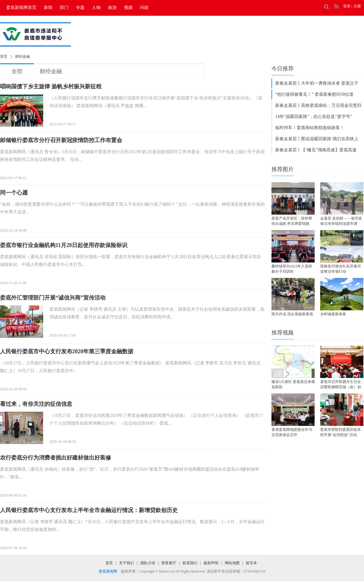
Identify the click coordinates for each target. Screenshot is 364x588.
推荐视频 (283, 333)
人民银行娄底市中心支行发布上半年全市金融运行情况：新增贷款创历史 (89, 510)
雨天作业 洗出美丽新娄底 (292, 314)
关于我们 (126, 563)
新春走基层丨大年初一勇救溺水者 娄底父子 (317, 83)
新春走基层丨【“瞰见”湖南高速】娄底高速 (316, 150)
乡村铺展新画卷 (333, 314)
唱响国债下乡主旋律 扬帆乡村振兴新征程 (51, 86)
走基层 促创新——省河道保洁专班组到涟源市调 (341, 221)
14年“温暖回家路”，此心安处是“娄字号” (314, 117)
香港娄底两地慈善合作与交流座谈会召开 (292, 432)
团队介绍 (148, 563)
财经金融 (23, 57)
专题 (80, 8)
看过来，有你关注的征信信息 (36, 404)
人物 (96, 8)
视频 (128, 8)
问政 (144, 8)
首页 (4, 57)
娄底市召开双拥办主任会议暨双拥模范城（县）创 (341, 384)
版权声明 (211, 563)
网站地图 (232, 563)
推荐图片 (283, 169)
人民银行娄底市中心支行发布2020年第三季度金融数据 (67, 351)
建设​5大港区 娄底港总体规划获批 (293, 384)
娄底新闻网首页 (21, 8)
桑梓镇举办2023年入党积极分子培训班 (292, 269)
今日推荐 (283, 69)
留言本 (251, 563)
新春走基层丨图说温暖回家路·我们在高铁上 (317, 139)
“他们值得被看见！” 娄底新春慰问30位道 (314, 94)
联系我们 (190, 563)
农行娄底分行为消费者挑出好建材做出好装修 (56, 458)
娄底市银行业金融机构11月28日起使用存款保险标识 (64, 245)
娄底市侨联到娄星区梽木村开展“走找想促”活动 (341, 432)
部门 (64, 8)
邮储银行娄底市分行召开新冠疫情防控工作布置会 (61, 140)
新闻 (48, 8)
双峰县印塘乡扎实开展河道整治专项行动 (341, 269)
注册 (357, 6)
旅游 (112, 8)
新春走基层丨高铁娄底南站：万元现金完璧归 (318, 105)
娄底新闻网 (108, 571)
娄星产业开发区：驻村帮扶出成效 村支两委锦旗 (292, 221)
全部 (17, 71)
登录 (347, 6)
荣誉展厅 (169, 563)
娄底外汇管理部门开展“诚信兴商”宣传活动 (53, 298)
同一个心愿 (14, 193)
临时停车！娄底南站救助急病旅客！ (310, 128)
